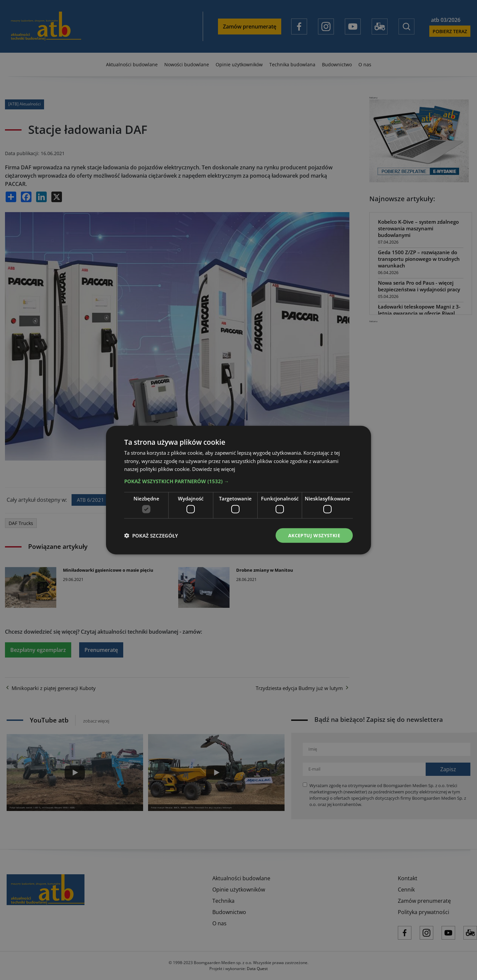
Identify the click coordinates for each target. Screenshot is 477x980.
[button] (238, 481)
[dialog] (238, 490)
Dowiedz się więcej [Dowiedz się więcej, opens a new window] (214, 469)
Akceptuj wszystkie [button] (314, 535)
